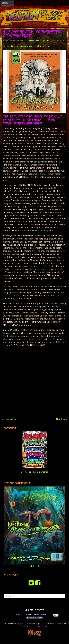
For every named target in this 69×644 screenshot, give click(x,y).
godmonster (14, 46)
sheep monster (26, 46)
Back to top (41, 626)
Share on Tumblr (35, 618)
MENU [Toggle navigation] (7, 3)
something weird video (43, 46)
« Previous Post (9, 419)
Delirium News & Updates (38, 40)
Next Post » (62, 419)
